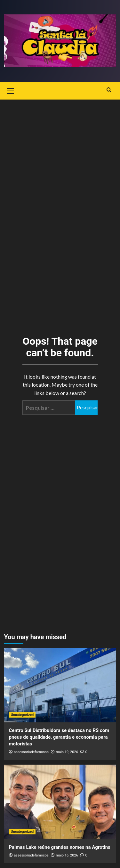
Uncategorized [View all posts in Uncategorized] (22, 715)
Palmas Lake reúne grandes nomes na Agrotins (60, 847)
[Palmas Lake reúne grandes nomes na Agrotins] (60, 802)
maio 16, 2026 (67, 855)
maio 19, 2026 (67, 752)
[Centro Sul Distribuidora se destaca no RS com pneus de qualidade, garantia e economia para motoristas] (60, 685)
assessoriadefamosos (31, 752)
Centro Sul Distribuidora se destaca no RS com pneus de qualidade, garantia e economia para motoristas (59, 737)
